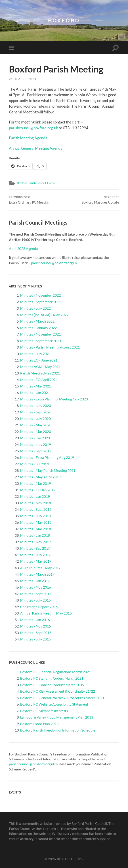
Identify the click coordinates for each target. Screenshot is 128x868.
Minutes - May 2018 (36, 522)
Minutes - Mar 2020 (36, 431)
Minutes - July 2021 (35, 354)
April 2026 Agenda (23, 248)
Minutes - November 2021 (40, 334)
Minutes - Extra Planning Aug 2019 (47, 457)
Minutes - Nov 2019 (36, 444)
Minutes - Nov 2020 (36, 405)
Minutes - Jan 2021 (35, 393)
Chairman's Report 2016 (39, 607)
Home (55, 183)
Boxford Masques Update (100, 200)
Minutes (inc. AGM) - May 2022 (44, 315)
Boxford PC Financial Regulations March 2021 (56, 671)
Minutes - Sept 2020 (36, 412)
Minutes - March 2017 (37, 574)
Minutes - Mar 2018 (36, 529)
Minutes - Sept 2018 (36, 509)
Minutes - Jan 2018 (35, 535)
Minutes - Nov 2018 (36, 503)
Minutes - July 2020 (35, 418)
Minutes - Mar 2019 (36, 483)
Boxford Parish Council (33, 183)
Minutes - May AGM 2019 (40, 477)
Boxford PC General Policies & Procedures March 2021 (62, 697)
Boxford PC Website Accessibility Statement (54, 704)
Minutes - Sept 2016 (36, 594)
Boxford (64, 20)
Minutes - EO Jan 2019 (38, 490)
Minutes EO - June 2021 (39, 360)
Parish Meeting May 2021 (40, 373)
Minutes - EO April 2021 (39, 380)
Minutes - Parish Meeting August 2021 (50, 347)
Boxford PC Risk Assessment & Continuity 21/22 (58, 691)
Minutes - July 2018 (35, 516)
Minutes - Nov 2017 (36, 542)
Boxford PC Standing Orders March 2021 (52, 678)
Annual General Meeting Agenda (36, 148)
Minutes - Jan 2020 (35, 438)
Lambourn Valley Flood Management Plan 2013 (57, 717)
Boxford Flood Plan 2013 (39, 723)
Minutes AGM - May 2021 (40, 367)
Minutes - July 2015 (35, 639)
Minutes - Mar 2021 (36, 386)
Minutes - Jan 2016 (35, 620)
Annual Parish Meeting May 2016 (46, 613)
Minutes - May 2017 (36, 561)
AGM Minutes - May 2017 (40, 568)
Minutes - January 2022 (38, 328)
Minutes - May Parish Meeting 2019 (48, 470)
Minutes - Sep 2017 (35, 548)
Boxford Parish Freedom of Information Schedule (58, 730)
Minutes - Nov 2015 (36, 626)
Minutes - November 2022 (40, 295)
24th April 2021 (23, 79)
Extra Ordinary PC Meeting (29, 200)
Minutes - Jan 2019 (35, 496)
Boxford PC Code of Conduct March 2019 (52, 684)
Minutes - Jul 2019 (35, 464)
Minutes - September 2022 (41, 302)
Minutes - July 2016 (35, 600)
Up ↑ (80, 859)
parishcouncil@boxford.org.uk (34, 128)
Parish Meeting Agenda (28, 138)
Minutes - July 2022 (35, 308)
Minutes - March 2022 (37, 321)
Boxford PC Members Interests (44, 710)
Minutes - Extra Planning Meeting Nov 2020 (54, 399)
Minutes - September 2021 (41, 341)
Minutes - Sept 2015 (36, 633)
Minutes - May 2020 (36, 425)
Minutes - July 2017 (35, 555)
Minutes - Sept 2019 (36, 451)
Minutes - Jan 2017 (35, 581)
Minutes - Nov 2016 (36, 587)
